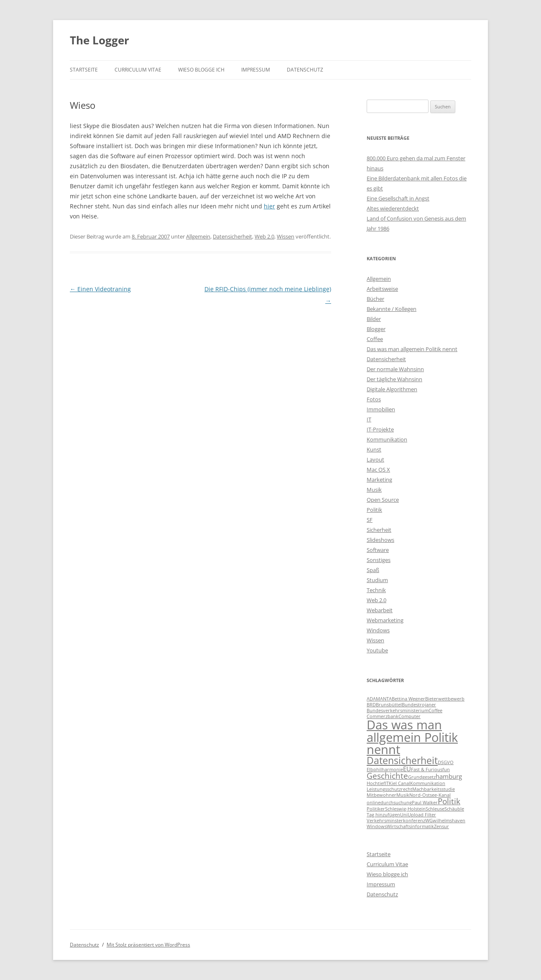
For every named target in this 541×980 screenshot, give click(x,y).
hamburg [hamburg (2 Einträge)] (449, 776)
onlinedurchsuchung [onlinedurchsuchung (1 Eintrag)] (389, 803)
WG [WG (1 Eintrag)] (429, 821)
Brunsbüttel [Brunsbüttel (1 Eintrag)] (389, 705)
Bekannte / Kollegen (392, 309)
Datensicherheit (232, 236)
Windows (378, 630)
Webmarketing (385, 620)
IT (369, 419)
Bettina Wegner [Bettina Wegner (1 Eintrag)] (408, 699)
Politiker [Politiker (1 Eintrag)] (376, 809)
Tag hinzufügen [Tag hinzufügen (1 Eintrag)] (383, 815)
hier (269, 206)
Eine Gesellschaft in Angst (398, 198)
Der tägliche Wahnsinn (394, 379)
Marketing (379, 480)
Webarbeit (380, 610)
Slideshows (380, 540)
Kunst (374, 449)
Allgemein (198, 236)
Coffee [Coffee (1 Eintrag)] (435, 711)
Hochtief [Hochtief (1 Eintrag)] (376, 783)
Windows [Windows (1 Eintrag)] (377, 826)
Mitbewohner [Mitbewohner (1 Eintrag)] (382, 795)
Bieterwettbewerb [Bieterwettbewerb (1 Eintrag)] (445, 699)
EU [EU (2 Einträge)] (407, 769)
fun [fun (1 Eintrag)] (446, 770)
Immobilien (381, 409)
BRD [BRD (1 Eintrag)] (371, 705)
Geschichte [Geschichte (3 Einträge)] (387, 776)
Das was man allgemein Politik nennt (412, 349)
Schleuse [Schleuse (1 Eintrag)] (435, 809)
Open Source (383, 500)
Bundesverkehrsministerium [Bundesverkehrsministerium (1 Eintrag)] (398, 711)
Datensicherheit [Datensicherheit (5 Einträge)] (402, 760)
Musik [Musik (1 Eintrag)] (403, 795)
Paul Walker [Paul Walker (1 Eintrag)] (425, 803)
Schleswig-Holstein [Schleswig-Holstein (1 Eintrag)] (405, 809)
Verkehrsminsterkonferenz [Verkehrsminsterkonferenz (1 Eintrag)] (396, 821)
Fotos (374, 399)
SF (370, 520)
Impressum (256, 70)
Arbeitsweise (382, 289)
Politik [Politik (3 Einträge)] (449, 801)
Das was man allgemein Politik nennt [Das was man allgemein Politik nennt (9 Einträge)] (412, 737)
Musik (374, 490)
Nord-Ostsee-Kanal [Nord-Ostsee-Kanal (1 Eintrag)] (430, 795)
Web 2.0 (264, 236)
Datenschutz (305, 70)
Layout (375, 459)
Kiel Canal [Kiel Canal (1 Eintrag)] (399, 783)
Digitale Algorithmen (392, 389)
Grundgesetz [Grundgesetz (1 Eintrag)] (422, 777)
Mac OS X (378, 469)
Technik (376, 590)
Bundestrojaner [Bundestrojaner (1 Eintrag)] (419, 705)
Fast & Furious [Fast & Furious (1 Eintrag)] (427, 770)
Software (378, 550)
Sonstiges (379, 560)
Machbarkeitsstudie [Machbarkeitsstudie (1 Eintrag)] (434, 789)
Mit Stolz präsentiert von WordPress (148, 945)
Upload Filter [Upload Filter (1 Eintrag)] (422, 815)
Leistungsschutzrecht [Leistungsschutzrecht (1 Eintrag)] (389, 789)
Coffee (375, 339)
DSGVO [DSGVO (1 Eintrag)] (446, 762)
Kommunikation (387, 439)
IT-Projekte (380, 429)
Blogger (376, 329)
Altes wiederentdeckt (393, 208)
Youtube (377, 650)
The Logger (100, 40)
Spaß (373, 570)
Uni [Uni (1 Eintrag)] (404, 815)
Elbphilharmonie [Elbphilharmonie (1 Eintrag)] (385, 770)
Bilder (374, 319)
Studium (377, 580)
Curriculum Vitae (138, 70)
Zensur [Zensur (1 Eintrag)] (441, 826)
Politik (374, 510)
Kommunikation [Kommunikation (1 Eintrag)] (428, 783)
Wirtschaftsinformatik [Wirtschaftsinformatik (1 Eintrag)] (410, 826)
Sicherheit (379, 530)
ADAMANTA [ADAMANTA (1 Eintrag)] (379, 699)
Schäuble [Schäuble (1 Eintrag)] (454, 809)
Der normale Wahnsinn (395, 369)
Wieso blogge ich (201, 70)
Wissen (286, 236)
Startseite (84, 70)
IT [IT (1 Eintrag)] (387, 783)
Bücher (375, 299)
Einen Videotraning (100, 289)
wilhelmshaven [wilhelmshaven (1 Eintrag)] (449, 821)
